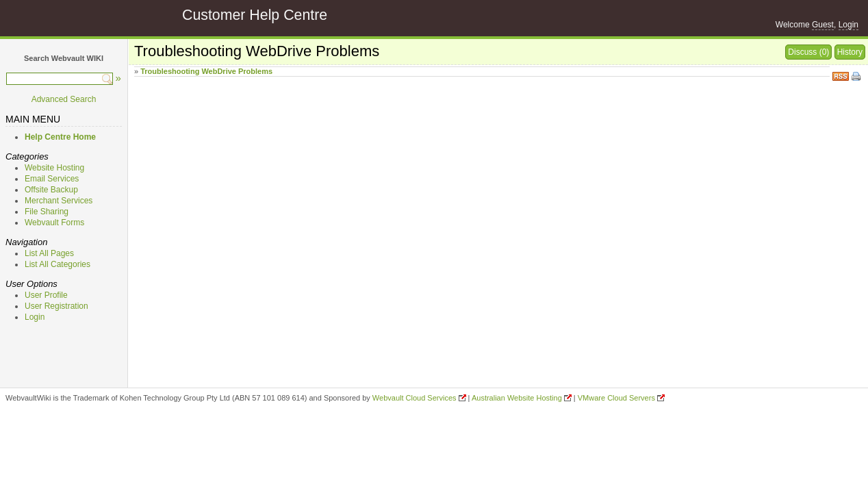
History (850, 52)
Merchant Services (59, 201)
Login (848, 25)
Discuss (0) (808, 52)
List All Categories (58, 264)
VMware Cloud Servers (616, 398)
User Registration (56, 306)
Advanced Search (64, 99)
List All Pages (49, 253)
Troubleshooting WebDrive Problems (206, 71)
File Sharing (47, 212)
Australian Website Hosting (517, 398)
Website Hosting (54, 168)
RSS (841, 75)
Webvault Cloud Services (414, 398)
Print (857, 77)
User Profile (46, 295)
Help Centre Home (60, 137)
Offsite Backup (51, 190)
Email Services (52, 179)
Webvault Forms (54, 223)
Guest (823, 25)
